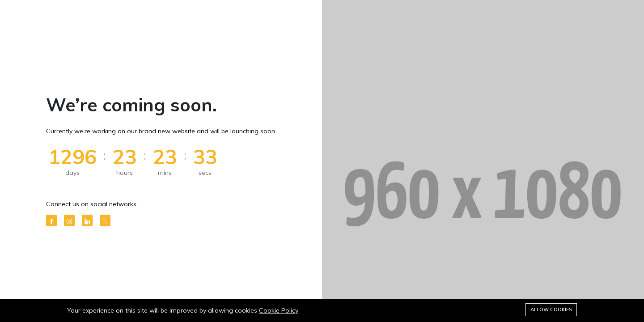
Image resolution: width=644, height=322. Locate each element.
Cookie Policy (279, 310)
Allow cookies (551, 309)
